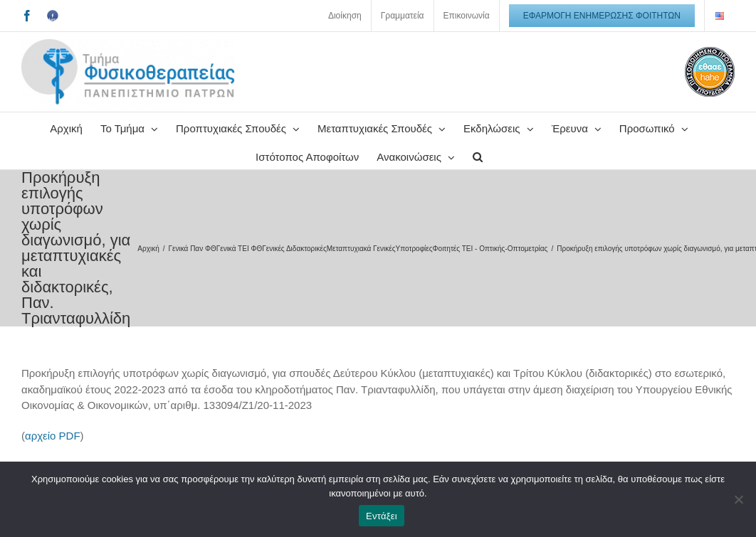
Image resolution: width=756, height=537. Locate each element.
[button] (478, 155)
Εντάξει (382, 516)
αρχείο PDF (53, 436)
